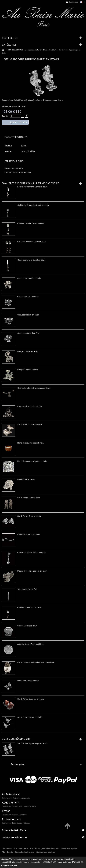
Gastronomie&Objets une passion (16, 798)
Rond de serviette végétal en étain (32, 461)
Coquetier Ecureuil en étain (29, 278)
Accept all (7, 862)
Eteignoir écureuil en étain (29, 534)
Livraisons (7, 848)
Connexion (72, 2)
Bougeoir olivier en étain (28, 351)
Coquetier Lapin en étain (28, 296)
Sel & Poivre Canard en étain (30, 425)
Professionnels (11, 819)
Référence (7, 106)
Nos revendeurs (21, 848)
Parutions (23, 815)
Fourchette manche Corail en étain (32, 187)
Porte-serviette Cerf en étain (30, 406)
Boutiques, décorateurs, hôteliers (16, 823)
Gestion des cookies (46, 852)
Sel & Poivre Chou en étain (29, 516)
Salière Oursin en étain (27, 626)
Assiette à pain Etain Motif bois (31, 644)
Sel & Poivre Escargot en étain (31, 699)
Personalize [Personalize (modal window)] (78, 862)
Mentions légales (69, 848)
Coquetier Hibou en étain (28, 315)
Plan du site (7, 852)
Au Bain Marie (11, 794)
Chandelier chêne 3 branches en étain (34, 388)
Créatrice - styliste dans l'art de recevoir (19, 806)
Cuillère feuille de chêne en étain (31, 553)
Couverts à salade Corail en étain (32, 242)
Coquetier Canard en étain (29, 333)
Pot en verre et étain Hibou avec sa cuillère (36, 662)
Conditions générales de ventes (45, 848)
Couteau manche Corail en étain (31, 260)
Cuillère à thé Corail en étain (30, 607)
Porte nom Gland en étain (28, 681)
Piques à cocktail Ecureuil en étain (32, 571)
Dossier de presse (10, 815)
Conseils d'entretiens (25, 852)
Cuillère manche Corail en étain (31, 223)
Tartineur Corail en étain (28, 589)
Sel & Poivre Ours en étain (29, 498)
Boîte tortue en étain (26, 479)
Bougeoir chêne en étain (28, 370)
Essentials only (49, 862)
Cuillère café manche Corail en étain (33, 205)
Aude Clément (11, 803)
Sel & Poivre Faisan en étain (30, 717)
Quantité (5, 116)
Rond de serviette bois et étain (31, 443)
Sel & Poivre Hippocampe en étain (32, 743)
